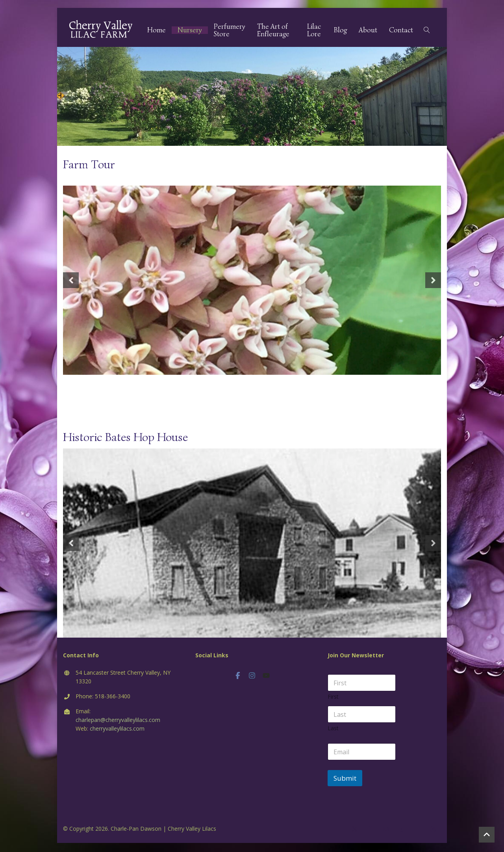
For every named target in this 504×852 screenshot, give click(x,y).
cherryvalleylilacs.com (117, 730)
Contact (401, 31)
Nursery (193, 31)
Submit (345, 779)
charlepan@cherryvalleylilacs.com (118, 721)
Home (159, 31)
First (333, 698)
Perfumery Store (232, 31)
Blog (340, 31)
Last (333, 729)
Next (433, 281)
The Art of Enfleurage (276, 31)
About (368, 31)
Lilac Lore (315, 31)
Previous (71, 281)
